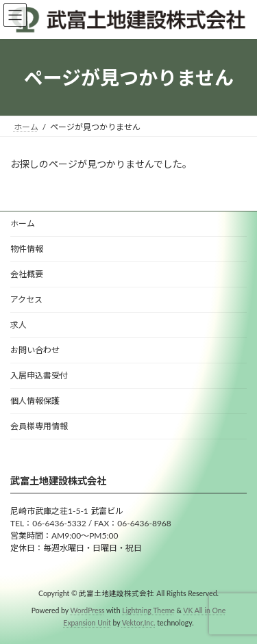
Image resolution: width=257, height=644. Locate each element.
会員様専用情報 (39, 426)
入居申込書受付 (39, 375)
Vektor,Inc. (139, 623)
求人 (19, 325)
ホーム (23, 223)
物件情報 (27, 249)
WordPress (88, 610)
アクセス (26, 299)
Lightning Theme (148, 610)
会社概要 (27, 274)
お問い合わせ (35, 350)
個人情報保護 (35, 401)
